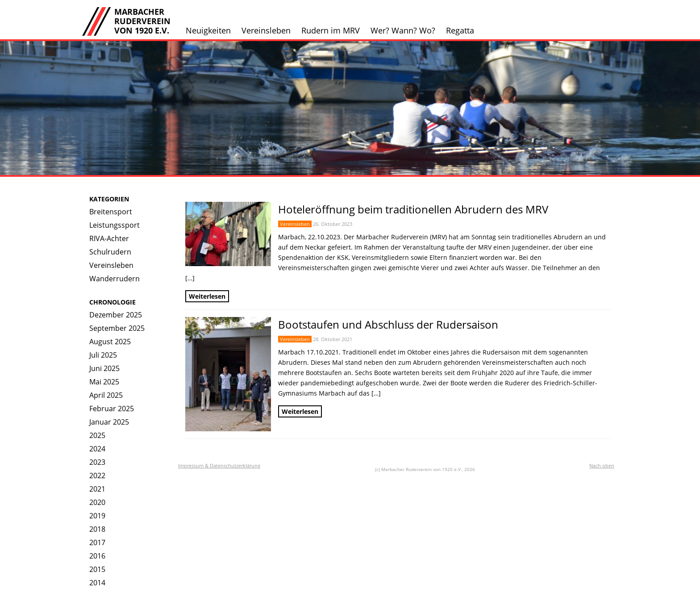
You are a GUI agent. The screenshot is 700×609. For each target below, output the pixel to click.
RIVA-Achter (109, 238)
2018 (97, 529)
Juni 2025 (104, 368)
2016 (97, 556)
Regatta (460, 30)
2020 (97, 502)
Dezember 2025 (116, 315)
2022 (97, 476)
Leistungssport (115, 225)
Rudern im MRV (331, 30)
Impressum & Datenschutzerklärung (219, 465)
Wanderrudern (115, 279)
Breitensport (111, 212)
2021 (97, 489)
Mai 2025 (104, 382)
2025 (97, 435)
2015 (97, 569)
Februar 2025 (112, 409)
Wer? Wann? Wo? (403, 30)
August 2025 (110, 342)
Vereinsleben (266, 30)
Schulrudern (110, 252)
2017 (97, 542)
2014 (97, 583)
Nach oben (602, 465)
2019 (97, 516)
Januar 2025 (109, 422)
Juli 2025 (103, 355)
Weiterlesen (207, 296)
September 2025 (117, 328)
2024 (97, 449)
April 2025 (106, 395)
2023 (97, 462)
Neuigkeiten (208, 30)
